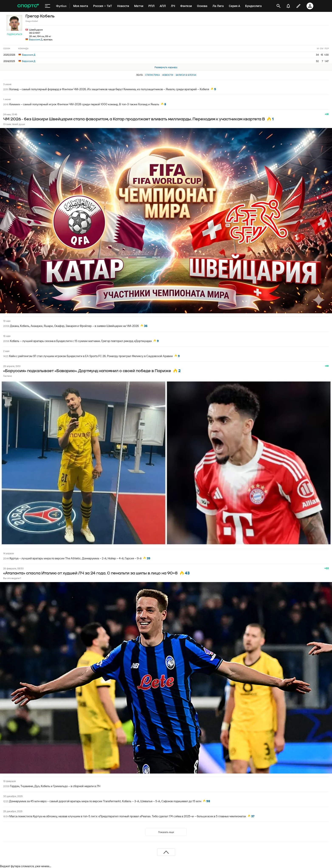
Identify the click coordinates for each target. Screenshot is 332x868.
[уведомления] (288, 6)
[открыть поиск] (278, 6)
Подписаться (14, 34)
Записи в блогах (186, 75)
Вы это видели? (12, 578)
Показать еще (166, 832)
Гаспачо (8, 376)
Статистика (153, 75)
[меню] (48, 6)
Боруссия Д (36, 39)
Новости (168, 75)
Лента (139, 75)
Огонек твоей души (14, 124)
